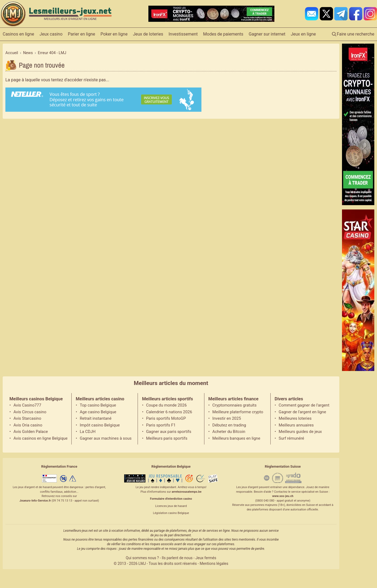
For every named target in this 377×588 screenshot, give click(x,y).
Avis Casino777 (27, 405)
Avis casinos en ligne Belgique (40, 438)
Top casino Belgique (98, 405)
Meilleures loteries (295, 418)
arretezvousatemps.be (186, 492)
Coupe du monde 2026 (166, 405)
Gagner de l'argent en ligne (302, 412)
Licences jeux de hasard (171, 506)
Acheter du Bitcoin (229, 432)
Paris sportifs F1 (161, 425)
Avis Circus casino (30, 412)
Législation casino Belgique (171, 513)
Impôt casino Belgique (100, 425)
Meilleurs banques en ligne (236, 438)
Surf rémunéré (292, 438)
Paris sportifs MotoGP (166, 418)
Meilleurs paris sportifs (167, 438)
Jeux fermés (206, 558)
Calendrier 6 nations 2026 (169, 412)
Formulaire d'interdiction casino (171, 499)
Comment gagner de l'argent (304, 405)
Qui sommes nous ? (142, 558)
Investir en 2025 (227, 418)
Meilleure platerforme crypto (238, 412)
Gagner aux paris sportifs (169, 432)
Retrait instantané (96, 418)
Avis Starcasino (27, 418)
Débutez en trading (229, 425)
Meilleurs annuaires (296, 425)
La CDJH (88, 432)
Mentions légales (214, 563)
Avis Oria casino (28, 425)
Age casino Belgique (98, 412)
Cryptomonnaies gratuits (235, 405)
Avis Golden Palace (31, 432)
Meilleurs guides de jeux (300, 432)
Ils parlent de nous (177, 558)
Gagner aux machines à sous (106, 438)
